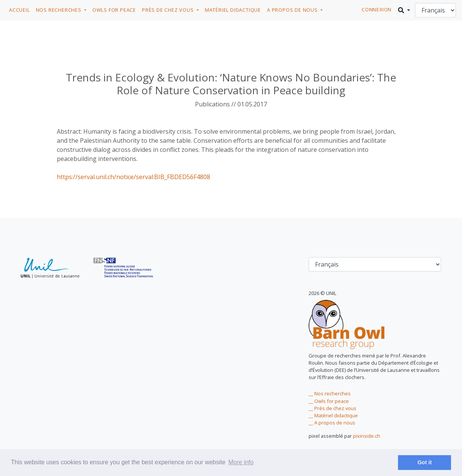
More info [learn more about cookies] (241, 462)
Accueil (20, 10)
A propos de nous (293, 10)
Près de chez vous (169, 10)
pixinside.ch (367, 436)
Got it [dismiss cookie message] (425, 462)
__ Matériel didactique (333, 415)
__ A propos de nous (332, 423)
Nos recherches (59, 10)
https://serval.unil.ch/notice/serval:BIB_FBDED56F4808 (133, 177)
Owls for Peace (114, 10)
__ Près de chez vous (332, 408)
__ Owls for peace (329, 401)
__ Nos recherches (330, 393)
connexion (377, 9)
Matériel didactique (233, 10)
